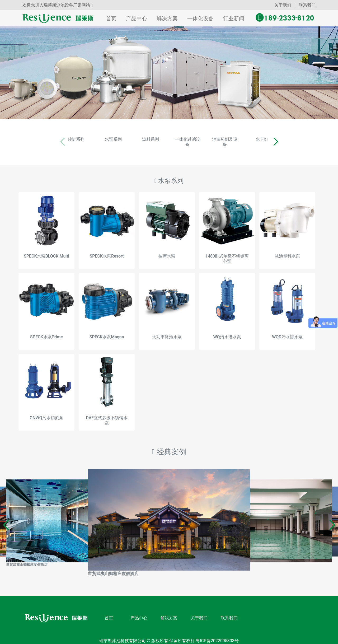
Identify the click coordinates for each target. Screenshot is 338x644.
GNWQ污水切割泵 (46, 413)
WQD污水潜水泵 (287, 332)
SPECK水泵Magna (107, 332)
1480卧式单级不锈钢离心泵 (227, 254)
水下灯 (294, 139)
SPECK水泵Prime (46, 332)
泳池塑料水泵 (287, 251)
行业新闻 (234, 18)
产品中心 (137, 18)
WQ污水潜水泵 (227, 332)
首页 (112, 18)
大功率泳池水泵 (167, 332)
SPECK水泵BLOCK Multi (46, 251)
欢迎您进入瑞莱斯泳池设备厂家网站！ (58, 5)
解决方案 (167, 18)
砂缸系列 (44, 139)
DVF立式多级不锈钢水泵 (107, 415)
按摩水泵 (167, 251)
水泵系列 (94, 139)
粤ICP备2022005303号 (217, 636)
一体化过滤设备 (194, 139)
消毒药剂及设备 (244, 139)
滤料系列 (144, 139)
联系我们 (307, 5)
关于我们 (283, 5)
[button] (314, 139)
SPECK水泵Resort (107, 251)
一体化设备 (200, 18)
